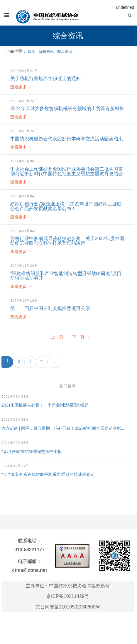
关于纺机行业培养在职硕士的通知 (45, 79)
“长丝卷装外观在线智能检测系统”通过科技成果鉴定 (48, 474)
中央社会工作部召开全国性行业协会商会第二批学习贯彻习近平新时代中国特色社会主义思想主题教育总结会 (67, 171)
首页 (31, 52)
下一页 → (81, 337)
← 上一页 (55, 337)
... (53, 361)
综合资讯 (65, 52)
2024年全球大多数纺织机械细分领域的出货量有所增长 (67, 108)
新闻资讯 (46, 52)
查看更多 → (21, 87)
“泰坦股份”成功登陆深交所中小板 (32, 451)
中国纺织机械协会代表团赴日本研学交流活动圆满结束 (67, 139)
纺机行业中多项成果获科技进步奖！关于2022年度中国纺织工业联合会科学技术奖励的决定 (67, 241)
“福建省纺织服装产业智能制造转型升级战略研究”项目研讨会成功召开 (66, 276)
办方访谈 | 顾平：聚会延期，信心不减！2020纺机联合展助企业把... (63, 428)
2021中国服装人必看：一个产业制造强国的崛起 (45, 405)
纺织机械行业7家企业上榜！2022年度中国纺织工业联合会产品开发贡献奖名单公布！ (66, 206)
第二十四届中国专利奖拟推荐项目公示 (50, 308)
